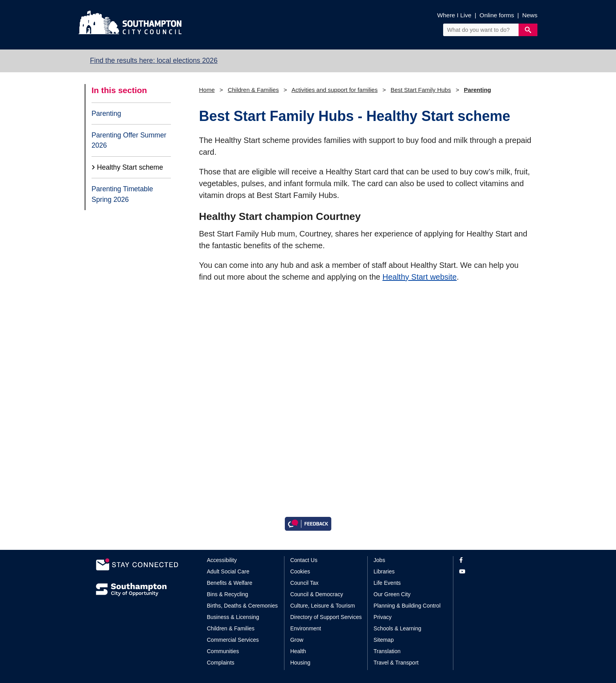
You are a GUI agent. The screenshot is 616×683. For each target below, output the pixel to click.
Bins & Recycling (228, 594)
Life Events (387, 583)
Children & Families (253, 90)
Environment (306, 628)
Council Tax (304, 583)
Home (207, 90)
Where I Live (454, 15)
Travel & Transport (396, 663)
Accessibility (222, 560)
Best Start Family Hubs (421, 90)
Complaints (221, 663)
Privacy (383, 617)
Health (298, 651)
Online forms (497, 15)
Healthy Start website (419, 277)
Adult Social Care (228, 571)
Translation (387, 651)
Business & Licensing (233, 617)
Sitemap (384, 640)
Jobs (379, 560)
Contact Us (304, 560)
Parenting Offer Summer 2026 (129, 140)
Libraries (384, 571)
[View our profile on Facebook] (490, 560)
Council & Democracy (317, 594)
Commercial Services (233, 640)
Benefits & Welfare (230, 583)
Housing (300, 663)
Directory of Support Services (326, 617)
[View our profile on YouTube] (490, 572)
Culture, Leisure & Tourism (323, 606)
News (530, 15)
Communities (223, 651)
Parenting (106, 114)
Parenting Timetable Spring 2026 (122, 194)
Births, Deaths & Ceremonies (243, 606)
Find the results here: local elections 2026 (154, 60)
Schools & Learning (397, 628)
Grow (297, 640)
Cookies (300, 571)
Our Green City (392, 594)
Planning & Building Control (407, 606)
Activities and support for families (335, 90)
